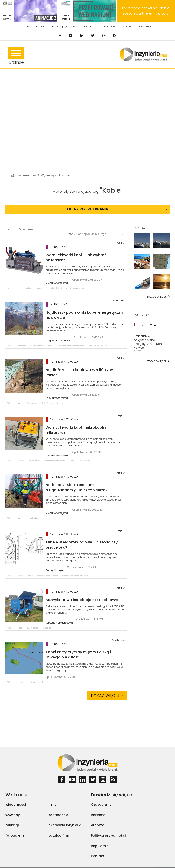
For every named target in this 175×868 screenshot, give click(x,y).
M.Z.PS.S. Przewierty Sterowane (53, 403)
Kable (29, 288)
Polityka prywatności (65, 26)
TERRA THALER (33, 628)
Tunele (21, 576)
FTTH (20, 288)
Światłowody (34, 461)
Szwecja (21, 682)
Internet (21, 461)
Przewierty (31, 403)
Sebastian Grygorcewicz (59, 623)
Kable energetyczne (75, 288)
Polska (32, 682)
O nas (26, 26)
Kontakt (41, 26)
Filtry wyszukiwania (87, 209)
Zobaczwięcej (157, 361)
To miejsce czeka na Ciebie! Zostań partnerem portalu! (146, 11)
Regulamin (91, 26)
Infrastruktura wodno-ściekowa (75, 576)
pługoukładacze (34, 518)
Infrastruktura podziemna (48, 576)
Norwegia (22, 346)
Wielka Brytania (36, 346)
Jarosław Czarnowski (57, 398)
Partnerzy (110, 26)
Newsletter (146, 26)
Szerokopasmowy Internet (55, 461)
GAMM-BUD (40, 288)
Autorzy (127, 26)
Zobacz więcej (156, 297)
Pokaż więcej (107, 696)
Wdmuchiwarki (56, 288)
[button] (102, 234)
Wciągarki (47, 628)
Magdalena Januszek (58, 341)
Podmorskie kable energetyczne (70, 346)
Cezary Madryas (55, 571)
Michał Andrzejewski (57, 283)
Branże (16, 56)
